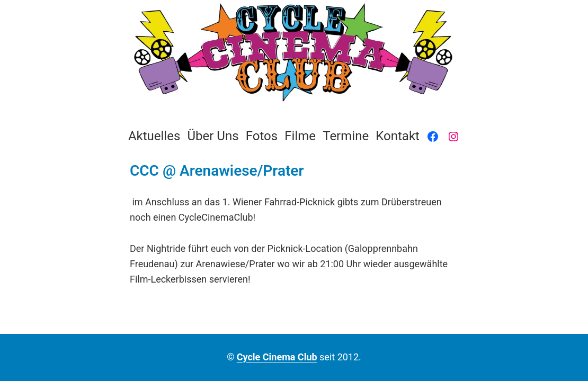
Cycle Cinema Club (277, 357)
